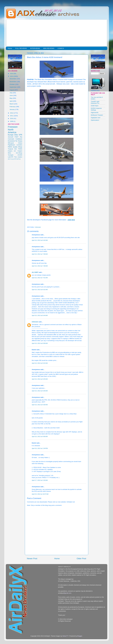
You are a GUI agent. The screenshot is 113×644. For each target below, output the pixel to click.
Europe (11, 135)
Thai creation (18, 157)
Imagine (20, 151)
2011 (12, 116)
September (13, 87)
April (11, 101)
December (13, 79)
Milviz (10, 153)
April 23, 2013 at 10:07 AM (40, 494)
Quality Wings (17, 147)
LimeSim (19, 145)
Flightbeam (11, 145)
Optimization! (95, 120)
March (12, 104)
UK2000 (20, 155)
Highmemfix (95, 113)
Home (10, 48)
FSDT (17, 137)
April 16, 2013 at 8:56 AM (40, 343)
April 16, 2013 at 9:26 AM (40, 391)
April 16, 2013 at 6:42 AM (40, 240)
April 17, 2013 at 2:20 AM (40, 480)
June (11, 95)
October (12, 84)
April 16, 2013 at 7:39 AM (40, 266)
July (11, 93)
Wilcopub (11, 143)
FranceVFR (13, 159)
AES (9, 159)
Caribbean (19, 139)
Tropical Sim (12, 149)
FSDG (20, 149)
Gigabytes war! (96, 118)
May (11, 98)
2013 (12, 76)
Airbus (20, 143)
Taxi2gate (11, 155)
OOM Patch (95, 106)
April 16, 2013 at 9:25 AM (40, 379)
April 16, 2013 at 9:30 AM (40, 405)
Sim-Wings (19, 153)
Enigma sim (12, 151)
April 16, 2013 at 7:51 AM (40, 278)
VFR (20, 135)
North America (12, 131)
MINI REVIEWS (49, 48)
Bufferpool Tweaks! (97, 115)
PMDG (10, 147)
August (12, 90)
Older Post (81, 559)
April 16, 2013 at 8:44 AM (40, 315)
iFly (21, 137)
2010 (12, 118)
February (13, 107)
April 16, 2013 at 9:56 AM (40, 436)
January (12, 109)
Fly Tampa (19, 141)
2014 (12, 74)
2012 (12, 113)
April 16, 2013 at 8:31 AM (40, 290)
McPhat (19, 159)
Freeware (13, 127)
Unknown (35, 322)
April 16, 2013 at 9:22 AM (40, 363)
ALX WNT (35, 272)
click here (71, 220)
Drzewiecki (11, 141)
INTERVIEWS (35, 48)
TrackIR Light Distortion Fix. (95, 102)
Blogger (80, 636)
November (13, 82)
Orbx (16, 135)
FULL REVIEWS (21, 48)
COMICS (61, 48)
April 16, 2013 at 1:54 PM (40, 448)
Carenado (11, 139)
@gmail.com (67, 593)
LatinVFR (11, 157)
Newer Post (32, 559)
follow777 (65, 636)
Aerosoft (11, 137)
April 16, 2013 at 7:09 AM (40, 254)
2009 (12, 121)
